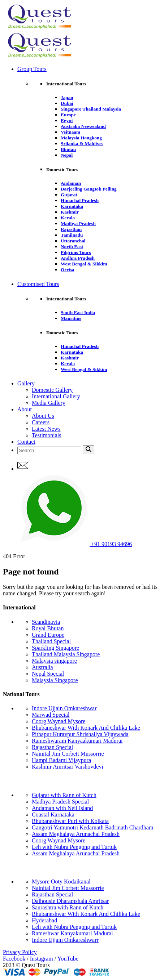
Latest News (46, 429)
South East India (78, 312)
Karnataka (72, 206)
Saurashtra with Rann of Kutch (68, 907)
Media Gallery (49, 403)
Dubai (67, 103)
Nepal (67, 155)
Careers (41, 422)
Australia (42, 667)
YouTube (68, 959)
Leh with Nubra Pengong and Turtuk (74, 847)
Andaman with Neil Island (62, 808)
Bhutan (68, 149)
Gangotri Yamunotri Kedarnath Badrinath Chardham (92, 827)
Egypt (67, 120)
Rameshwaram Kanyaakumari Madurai (77, 741)
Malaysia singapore (54, 661)
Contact (26, 442)
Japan (67, 97)
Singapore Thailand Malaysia (91, 109)
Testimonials (47, 435)
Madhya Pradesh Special (60, 802)
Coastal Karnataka (53, 815)
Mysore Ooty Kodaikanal (61, 881)
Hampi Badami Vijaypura (61, 760)
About (25, 409)
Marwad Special (51, 715)
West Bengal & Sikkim (84, 264)
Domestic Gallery (52, 390)
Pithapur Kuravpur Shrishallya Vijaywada (80, 734)
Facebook (14, 959)
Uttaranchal (73, 241)
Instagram (42, 959)
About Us (43, 416)
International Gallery (56, 396)
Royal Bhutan (48, 628)
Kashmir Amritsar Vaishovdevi (68, 767)
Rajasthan (71, 229)
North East (72, 247)
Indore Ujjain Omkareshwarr (65, 940)
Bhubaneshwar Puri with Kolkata (70, 821)
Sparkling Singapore (55, 648)
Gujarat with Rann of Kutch (64, 795)
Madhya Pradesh (78, 223)
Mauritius (71, 318)
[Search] (49, 450)
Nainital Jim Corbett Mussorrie (68, 754)
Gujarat (69, 195)
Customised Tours (38, 284)
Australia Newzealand (83, 126)
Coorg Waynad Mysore (59, 721)
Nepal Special (48, 674)
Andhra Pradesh (78, 258)
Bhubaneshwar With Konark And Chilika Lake (86, 728)
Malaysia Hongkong (81, 138)
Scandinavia (46, 622)
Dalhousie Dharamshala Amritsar (70, 901)
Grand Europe (48, 635)
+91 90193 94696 (75, 544)
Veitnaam (70, 132)
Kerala (68, 218)
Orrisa (68, 270)
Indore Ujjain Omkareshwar (64, 708)
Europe (68, 115)
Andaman (71, 183)
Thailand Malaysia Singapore (66, 654)
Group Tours (32, 69)
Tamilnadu (72, 235)
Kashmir (70, 212)
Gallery (26, 383)
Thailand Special (51, 641)
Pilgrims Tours (76, 252)
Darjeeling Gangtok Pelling (89, 189)
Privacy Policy (20, 952)
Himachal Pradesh (80, 200)
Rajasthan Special (52, 747)
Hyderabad (44, 920)
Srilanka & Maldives (82, 144)
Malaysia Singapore (55, 680)
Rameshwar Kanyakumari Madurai (72, 933)
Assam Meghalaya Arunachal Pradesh (76, 834)
